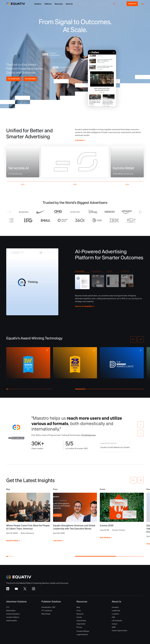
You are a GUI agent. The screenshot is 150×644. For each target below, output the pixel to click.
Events (79, 617)
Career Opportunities (120, 630)
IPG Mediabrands (89, 435)
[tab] (82, 280)
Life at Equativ (117, 620)
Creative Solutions (13, 614)
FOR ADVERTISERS (14, 79)
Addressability (12, 620)
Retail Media (11, 610)
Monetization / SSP (48, 607)
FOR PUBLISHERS (30, 79)
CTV (8, 607)
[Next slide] (141, 433)
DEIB (114, 627)
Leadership (116, 610)
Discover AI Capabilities (85, 306)
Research (80, 614)
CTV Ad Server (47, 610)
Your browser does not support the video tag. (102, 78)
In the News (80, 140)
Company (115, 607)
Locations (115, 614)
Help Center (81, 624)
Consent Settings (83, 631)
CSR (113, 617)
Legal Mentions (82, 634)
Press (79, 610)
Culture (114, 624)
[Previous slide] (141, 425)
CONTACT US (132, 4)
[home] (17, 4)
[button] (38, 4)
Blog (78, 607)
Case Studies (81, 620)
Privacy (79, 627)
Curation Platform (13, 617)
